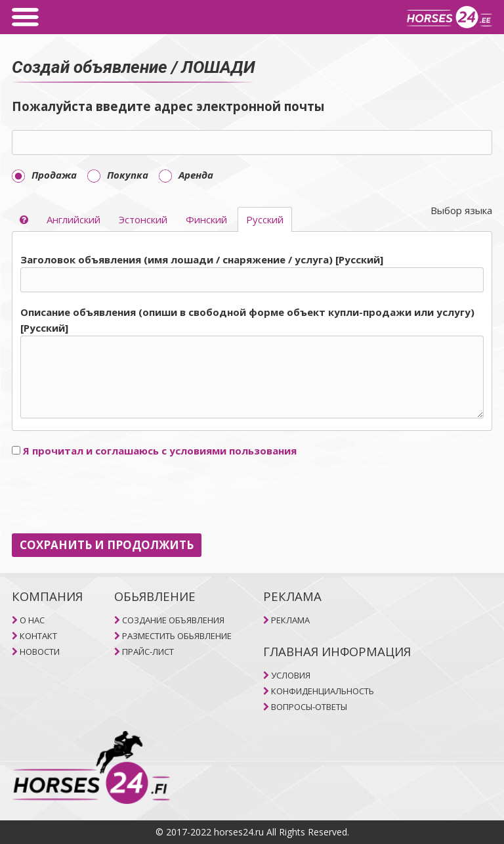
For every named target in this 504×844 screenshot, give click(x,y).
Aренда (186, 175)
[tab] (252, 337)
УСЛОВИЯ (291, 675)
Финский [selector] (206, 219)
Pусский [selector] (265, 219)
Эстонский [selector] (143, 219)
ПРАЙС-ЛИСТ (148, 652)
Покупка (118, 175)
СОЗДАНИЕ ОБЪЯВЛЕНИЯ (173, 620)
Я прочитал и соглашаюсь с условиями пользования (160, 451)
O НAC (32, 620)
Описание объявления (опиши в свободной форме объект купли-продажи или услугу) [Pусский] (247, 320)
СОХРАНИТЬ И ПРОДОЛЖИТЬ (107, 545)
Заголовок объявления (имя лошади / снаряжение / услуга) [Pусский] (202, 259)
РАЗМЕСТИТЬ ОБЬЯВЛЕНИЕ (177, 636)
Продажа (44, 175)
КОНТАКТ (38, 636)
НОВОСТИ (40, 652)
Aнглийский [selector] (73, 219)
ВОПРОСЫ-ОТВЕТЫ (309, 707)
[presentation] (112, 496)
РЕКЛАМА (290, 620)
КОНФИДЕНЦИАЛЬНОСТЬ (323, 691)
